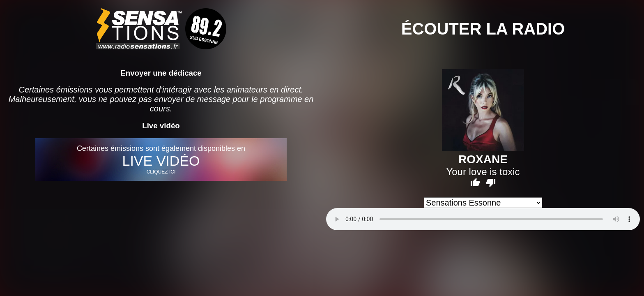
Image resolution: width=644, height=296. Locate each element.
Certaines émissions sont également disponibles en (161, 160)
